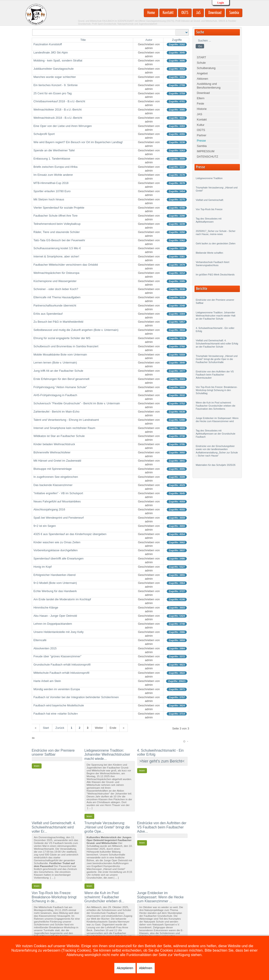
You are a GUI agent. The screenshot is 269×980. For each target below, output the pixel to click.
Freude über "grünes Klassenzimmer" (58, 656)
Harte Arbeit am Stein (47, 681)
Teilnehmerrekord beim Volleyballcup (57, 224)
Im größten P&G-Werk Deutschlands (215, 275)
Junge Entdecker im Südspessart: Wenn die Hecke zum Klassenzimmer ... (160, 897)
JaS (198, 13)
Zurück (60, 728)
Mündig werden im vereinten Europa (57, 689)
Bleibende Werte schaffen (209, 253)
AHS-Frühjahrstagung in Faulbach (55, 395)
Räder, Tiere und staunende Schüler (57, 232)
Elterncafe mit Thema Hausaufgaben (57, 297)
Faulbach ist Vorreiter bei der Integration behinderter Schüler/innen (76, 697)
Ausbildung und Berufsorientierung (209, 86)
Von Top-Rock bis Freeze (209, 209)
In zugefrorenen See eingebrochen (56, 477)
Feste (200, 104)
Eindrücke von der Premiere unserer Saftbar (53, 753)
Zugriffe (177, 40)
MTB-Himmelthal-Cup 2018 (51, 183)
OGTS (185, 13)
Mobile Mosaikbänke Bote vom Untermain (60, 355)
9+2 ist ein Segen (45, 526)
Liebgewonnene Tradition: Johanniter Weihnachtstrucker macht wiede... (107, 755)
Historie (202, 109)
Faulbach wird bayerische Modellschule (59, 705)
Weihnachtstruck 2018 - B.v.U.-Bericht (58, 118)
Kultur (201, 125)
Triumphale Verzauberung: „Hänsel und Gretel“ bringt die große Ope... (107, 827)
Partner (202, 135)
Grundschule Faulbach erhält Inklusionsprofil (62, 665)
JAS (199, 114)
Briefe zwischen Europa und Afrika (56, 167)
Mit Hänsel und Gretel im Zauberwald (57, 461)
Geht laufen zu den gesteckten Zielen (216, 243)
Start (46, 728)
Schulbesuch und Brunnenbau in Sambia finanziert (66, 346)
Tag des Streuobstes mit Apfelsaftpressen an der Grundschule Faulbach (215, 434)
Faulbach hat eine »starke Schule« (56, 714)
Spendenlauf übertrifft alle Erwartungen (59, 558)
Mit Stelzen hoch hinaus (49, 199)
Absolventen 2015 (45, 648)
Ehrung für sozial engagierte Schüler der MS (62, 338)
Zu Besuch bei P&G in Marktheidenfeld (58, 322)
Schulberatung (206, 68)
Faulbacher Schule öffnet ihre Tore (56, 216)
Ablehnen (146, 968)
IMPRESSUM (206, 151)
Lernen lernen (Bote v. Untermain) (55, 363)
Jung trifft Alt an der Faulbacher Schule (58, 371)
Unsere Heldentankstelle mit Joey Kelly (59, 632)
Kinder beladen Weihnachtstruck (54, 444)
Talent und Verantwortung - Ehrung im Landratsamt (66, 420)
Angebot (202, 73)
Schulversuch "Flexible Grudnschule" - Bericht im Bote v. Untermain (77, 403)
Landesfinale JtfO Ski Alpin (51, 52)
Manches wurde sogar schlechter (55, 77)
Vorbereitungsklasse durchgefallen (56, 550)
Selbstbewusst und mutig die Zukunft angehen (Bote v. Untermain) (76, 330)
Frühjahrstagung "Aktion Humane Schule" (60, 387)
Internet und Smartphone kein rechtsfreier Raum (64, 428)
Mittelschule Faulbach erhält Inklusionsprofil (61, 673)
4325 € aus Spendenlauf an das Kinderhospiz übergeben (70, 534)
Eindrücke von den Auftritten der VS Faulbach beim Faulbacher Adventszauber (215, 375)
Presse (201, 141)
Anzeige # (175, 29)
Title (83, 40)
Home (151, 13)
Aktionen (202, 79)
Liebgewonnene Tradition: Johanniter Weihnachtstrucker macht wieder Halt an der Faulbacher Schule (215, 316)
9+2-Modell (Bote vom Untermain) (55, 583)
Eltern (201, 98)
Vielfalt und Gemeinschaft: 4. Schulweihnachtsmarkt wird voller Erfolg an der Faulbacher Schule (217, 344)
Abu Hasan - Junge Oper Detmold (55, 616)
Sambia (234, 13)
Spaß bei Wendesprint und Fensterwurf (59, 518)
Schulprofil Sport (44, 134)
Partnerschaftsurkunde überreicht (55, 305)
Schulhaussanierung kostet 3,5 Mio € (57, 248)
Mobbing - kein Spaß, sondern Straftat (58, 60)
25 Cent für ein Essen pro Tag (53, 93)
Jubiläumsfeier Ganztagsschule (54, 69)
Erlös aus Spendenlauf (48, 314)
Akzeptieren (125, 968)
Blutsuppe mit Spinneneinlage (53, 469)
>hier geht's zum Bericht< (162, 761)
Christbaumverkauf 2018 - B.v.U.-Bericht (59, 101)
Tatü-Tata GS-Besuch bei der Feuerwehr (59, 240)
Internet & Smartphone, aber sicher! (56, 256)
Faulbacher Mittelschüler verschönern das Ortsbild (66, 265)
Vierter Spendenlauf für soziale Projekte (59, 208)
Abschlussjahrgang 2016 (49, 509)
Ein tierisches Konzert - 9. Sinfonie (56, 85)
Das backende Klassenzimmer (53, 485)
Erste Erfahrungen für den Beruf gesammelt (61, 379)
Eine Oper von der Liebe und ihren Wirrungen (63, 126)
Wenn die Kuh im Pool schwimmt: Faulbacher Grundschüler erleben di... (104, 897)
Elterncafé (40, 640)
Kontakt (168, 13)
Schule (201, 63)
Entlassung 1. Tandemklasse (52, 159)
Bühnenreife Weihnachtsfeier (52, 452)
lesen (37, 766)
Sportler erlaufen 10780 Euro (52, 191)
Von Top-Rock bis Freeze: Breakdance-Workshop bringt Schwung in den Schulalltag (216, 390)
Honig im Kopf (43, 567)
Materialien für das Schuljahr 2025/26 (216, 465)
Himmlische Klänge (46, 608)
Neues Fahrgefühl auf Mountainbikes (57, 501)
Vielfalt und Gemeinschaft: (210, 200)
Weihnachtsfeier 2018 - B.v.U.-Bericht (58, 110)
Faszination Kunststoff (48, 44)
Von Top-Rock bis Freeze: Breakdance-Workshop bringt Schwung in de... (54, 897)
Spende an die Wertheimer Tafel (54, 150)
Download (215, 13)
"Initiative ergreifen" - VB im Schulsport (58, 493)
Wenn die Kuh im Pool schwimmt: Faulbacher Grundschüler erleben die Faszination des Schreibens (215, 406)
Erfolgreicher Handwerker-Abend (55, 575)
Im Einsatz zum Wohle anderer (53, 175)
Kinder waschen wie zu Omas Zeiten (57, 542)
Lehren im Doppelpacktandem (53, 624)
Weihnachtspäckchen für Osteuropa (56, 273)
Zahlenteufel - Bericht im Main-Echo (57, 412)
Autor (149, 40)
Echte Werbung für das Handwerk (55, 591)
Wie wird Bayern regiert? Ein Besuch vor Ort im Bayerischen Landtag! (78, 142)
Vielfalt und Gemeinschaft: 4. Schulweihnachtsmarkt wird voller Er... (54, 827)
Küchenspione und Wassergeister (55, 281)
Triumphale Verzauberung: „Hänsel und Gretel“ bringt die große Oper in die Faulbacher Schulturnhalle (217, 359)
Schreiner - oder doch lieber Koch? (56, 289)
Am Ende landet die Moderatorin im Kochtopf (62, 599)
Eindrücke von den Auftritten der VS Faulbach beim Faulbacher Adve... (162, 827)
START (201, 57)
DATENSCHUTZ (207, 157)
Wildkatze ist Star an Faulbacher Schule (59, 436)
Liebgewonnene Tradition (209, 178)
